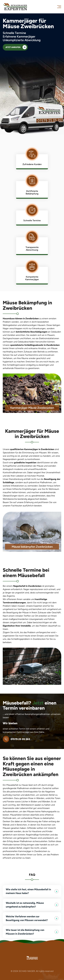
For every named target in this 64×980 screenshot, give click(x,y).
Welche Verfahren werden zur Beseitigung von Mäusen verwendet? (32, 918)
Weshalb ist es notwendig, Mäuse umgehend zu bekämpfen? (32, 905)
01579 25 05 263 (16, 739)
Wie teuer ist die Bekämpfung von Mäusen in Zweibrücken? (32, 932)
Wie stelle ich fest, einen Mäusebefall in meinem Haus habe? (32, 891)
